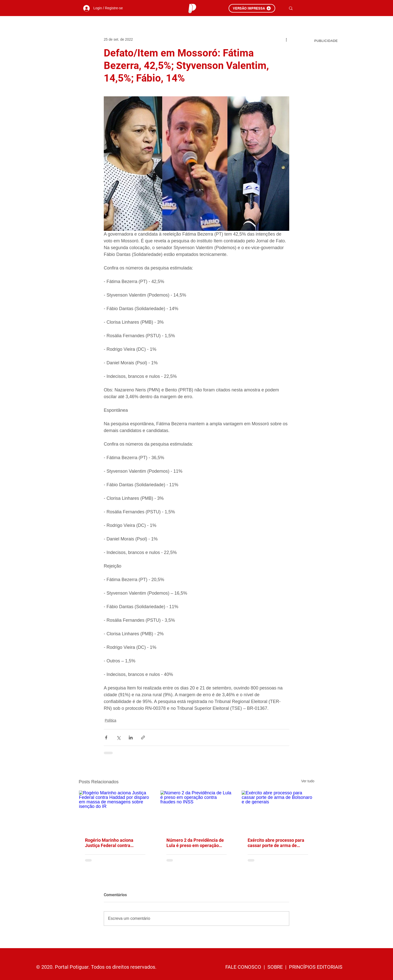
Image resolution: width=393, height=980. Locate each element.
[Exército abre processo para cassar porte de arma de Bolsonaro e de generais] (278, 811)
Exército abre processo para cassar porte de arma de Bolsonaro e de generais (276, 843)
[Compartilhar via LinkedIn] (131, 738)
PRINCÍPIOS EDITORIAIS (316, 967)
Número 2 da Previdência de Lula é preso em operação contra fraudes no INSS (195, 843)
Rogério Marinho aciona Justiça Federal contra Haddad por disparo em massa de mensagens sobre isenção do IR (113, 843)
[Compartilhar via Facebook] (106, 738)
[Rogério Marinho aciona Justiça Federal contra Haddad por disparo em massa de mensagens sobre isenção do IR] (115, 811)
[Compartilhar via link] (143, 738)
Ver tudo (308, 781)
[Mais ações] (286, 39)
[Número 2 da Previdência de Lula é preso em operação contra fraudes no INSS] (197, 811)
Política (111, 720)
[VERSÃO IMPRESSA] (252, 8)
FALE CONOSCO (244, 967)
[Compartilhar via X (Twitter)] (118, 738)
